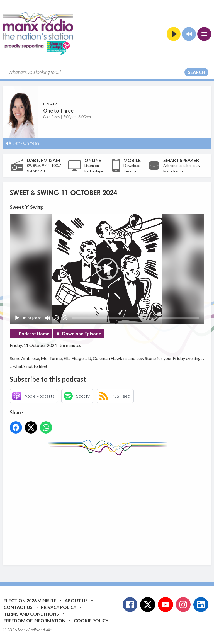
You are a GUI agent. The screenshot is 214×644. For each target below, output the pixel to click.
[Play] (17, 318)
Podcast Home (34, 333)
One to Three (58, 111)
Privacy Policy (59, 607)
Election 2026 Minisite (30, 600)
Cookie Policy (91, 620)
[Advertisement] (112, 506)
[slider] (136, 318)
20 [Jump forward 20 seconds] (65, 318)
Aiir (48, 630)
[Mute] (47, 318)
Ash (17, 143)
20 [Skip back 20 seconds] (56, 318)
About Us (76, 600)
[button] (107, 269)
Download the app (132, 168)
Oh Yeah (31, 143)
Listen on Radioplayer (94, 168)
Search (196, 72)
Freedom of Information (35, 620)
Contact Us (18, 607)
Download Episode (82, 333)
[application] (107, 269)
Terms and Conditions (31, 614)
